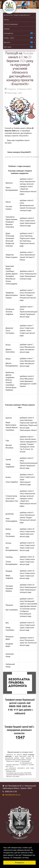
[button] (30, 858)
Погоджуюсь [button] (20, 863)
